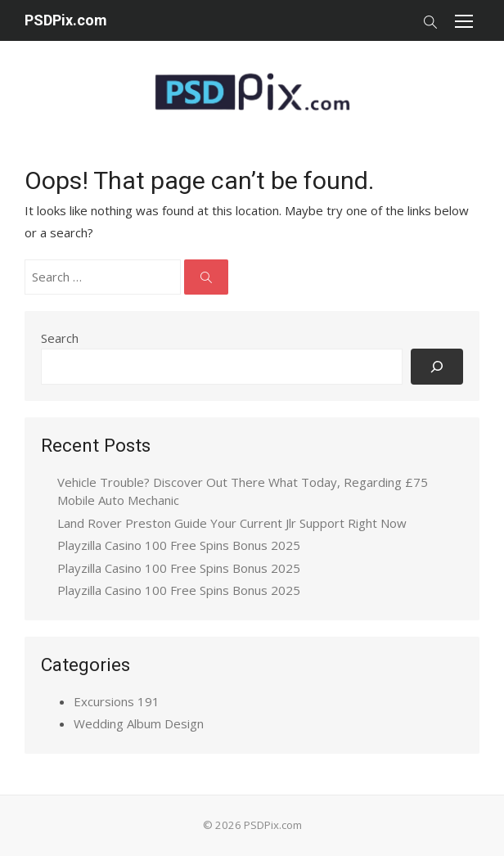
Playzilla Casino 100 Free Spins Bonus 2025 (179, 545)
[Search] (437, 366)
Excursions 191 (117, 701)
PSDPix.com (66, 20)
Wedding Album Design (139, 723)
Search (60, 338)
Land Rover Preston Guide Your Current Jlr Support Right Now (232, 523)
